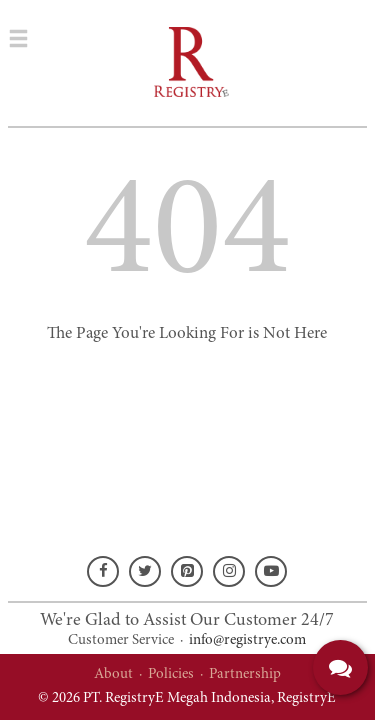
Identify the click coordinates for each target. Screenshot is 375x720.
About (113, 674)
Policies (171, 674)
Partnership (245, 674)
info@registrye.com (247, 640)
